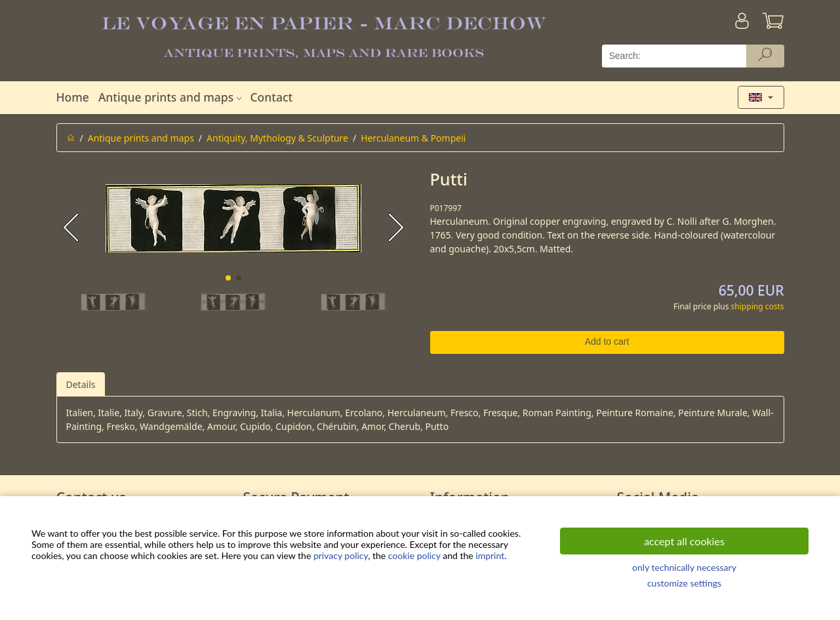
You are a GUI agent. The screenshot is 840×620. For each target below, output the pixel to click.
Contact (271, 97)
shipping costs (758, 306)
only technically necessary (684, 567)
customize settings (684, 583)
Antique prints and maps (172, 97)
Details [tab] (81, 384)
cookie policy (414, 555)
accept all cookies (684, 541)
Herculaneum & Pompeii (413, 138)
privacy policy (341, 555)
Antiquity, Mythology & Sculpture (277, 138)
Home (73, 97)
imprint (490, 555)
